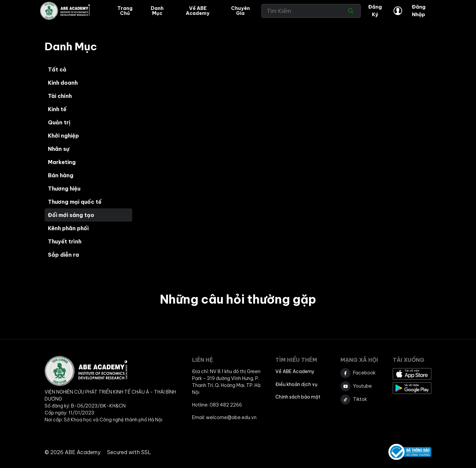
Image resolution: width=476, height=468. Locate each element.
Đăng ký (375, 11)
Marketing (62, 162)
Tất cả (57, 69)
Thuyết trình (65, 241)
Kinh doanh (63, 83)
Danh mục (157, 11)
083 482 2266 (226, 405)
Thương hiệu (64, 189)
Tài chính (60, 96)
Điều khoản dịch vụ (296, 384)
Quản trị (59, 122)
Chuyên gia (240, 11)
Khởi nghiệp (63, 136)
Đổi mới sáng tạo (71, 215)
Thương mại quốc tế (75, 202)
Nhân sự (59, 149)
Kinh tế (57, 109)
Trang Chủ (125, 11)
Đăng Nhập (409, 11)
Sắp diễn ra (63, 255)
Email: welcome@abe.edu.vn (224, 417)
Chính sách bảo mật (298, 397)
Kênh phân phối (68, 228)
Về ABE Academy (198, 11)
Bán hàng (61, 175)
